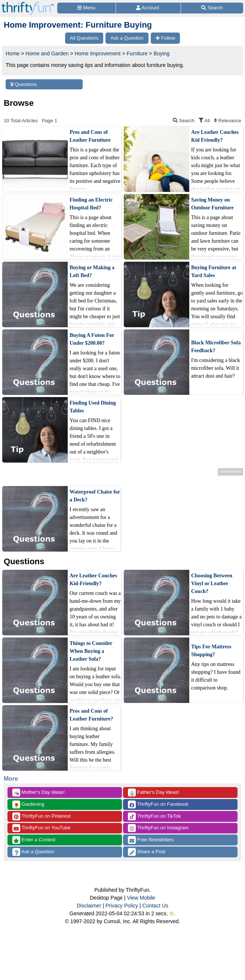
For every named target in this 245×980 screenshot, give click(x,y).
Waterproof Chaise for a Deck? (95, 496)
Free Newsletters (151, 840)
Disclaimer (89, 906)
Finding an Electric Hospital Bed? (91, 204)
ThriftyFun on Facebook (158, 804)
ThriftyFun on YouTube (41, 828)
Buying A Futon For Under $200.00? (92, 339)
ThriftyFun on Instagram (158, 828)
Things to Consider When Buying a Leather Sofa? (91, 651)
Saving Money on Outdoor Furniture (212, 204)
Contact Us (155, 906)
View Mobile (141, 898)
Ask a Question (33, 852)
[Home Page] (28, 4)
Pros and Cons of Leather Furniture (90, 136)
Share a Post (147, 852)
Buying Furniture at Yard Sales (214, 271)
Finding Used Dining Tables (93, 407)
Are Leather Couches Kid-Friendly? (93, 580)
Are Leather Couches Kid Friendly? (215, 136)
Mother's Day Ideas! (39, 792)
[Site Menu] (86, 8)
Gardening (28, 804)
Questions (24, 84)
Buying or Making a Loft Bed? (92, 271)
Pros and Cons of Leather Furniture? (91, 715)
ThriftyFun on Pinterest (42, 816)
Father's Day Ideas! (154, 792)
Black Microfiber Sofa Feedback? (216, 347)
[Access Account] (148, 8)
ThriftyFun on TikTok (154, 816)
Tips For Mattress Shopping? (211, 651)
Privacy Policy (122, 906)
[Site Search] (212, 8)
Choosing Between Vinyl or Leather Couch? (212, 583)
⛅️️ (172, 913)
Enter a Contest (34, 840)
